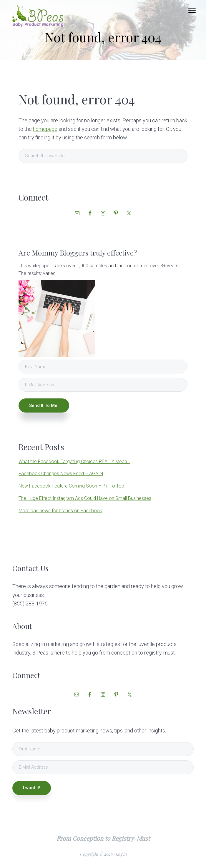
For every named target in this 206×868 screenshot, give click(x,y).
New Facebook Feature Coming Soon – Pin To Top (71, 486)
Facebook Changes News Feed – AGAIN (61, 474)
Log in (121, 854)
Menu (192, 10)
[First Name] (103, 367)
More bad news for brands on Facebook (60, 511)
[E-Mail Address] (103, 385)
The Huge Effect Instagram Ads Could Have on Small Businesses (85, 498)
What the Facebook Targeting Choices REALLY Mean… (74, 461)
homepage (45, 129)
